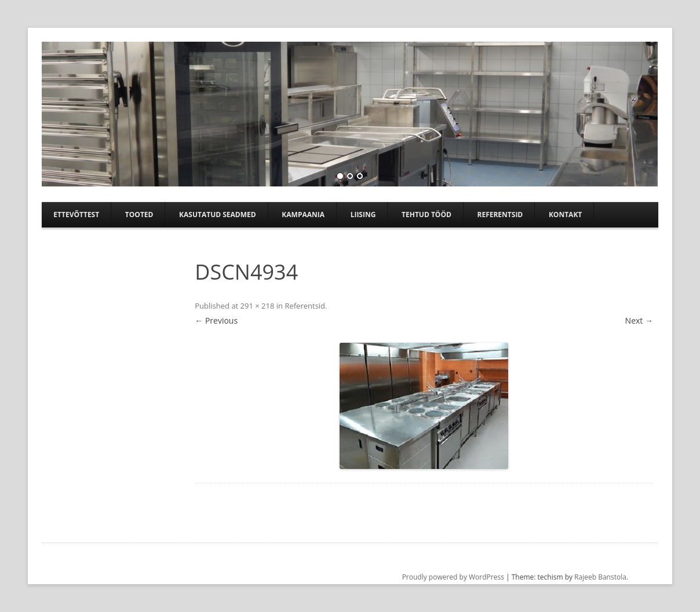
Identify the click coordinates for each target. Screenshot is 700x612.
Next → (639, 320)
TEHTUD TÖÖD (426, 215)
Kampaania (303, 215)
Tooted (139, 215)
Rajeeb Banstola (600, 577)
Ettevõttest (76, 215)
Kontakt (565, 215)
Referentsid (500, 215)
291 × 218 (258, 306)
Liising (363, 215)
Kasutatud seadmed (218, 215)
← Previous (216, 320)
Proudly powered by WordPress (453, 577)
